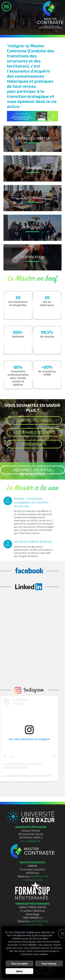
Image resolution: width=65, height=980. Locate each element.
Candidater (34, 444)
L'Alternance (33, 198)
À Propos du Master (32, 138)
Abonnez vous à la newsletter (32, 471)
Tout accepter (19, 963)
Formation (32, 168)
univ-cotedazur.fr (31, 841)
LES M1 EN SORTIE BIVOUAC (33, 542)
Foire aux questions (34, 432)
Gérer (19, 971)
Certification (32, 257)
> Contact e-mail (32, 880)
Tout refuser (49, 963)
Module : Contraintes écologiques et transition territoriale (31, 502)
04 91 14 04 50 (39, 921)
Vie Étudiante (32, 227)
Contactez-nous (34, 420)
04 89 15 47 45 (39, 876)
